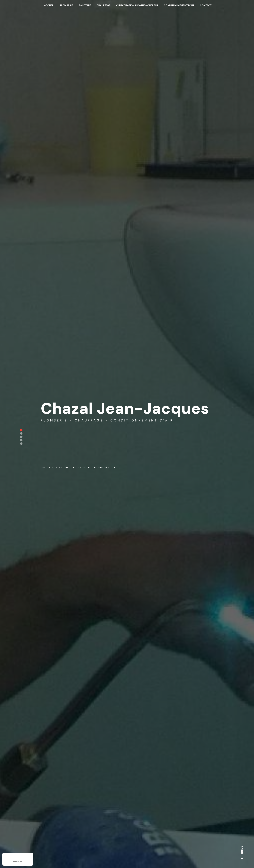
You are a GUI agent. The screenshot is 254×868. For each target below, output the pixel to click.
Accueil (49, 5)
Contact (206, 5)
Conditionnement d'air (179, 5)
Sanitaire (85, 5)
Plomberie (66, 5)
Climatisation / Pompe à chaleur (137, 5)
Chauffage (103, 5)
